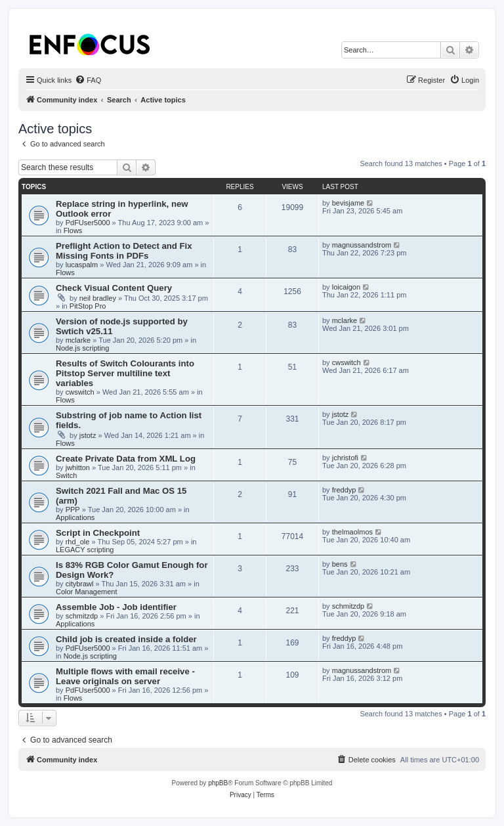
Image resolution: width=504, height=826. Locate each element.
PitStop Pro (88, 306)
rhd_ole (78, 542)
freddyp (344, 490)
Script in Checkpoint (98, 533)
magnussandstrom (362, 245)
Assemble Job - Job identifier (116, 607)
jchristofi (345, 458)
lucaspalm (82, 265)
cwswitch (80, 392)
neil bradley (98, 298)
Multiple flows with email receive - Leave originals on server (125, 676)
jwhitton (78, 467)
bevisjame (348, 203)
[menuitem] (88, 80)
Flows (73, 230)
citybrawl (80, 584)
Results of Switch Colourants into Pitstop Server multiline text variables (125, 373)
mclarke (78, 340)
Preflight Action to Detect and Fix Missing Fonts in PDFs (124, 251)
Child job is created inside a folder (126, 639)
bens (340, 564)
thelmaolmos (352, 532)
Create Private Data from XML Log (126, 459)
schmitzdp (82, 616)
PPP (73, 510)
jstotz (88, 435)
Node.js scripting (82, 348)
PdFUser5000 (88, 223)
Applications (75, 517)
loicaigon (346, 287)
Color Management (87, 592)
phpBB (218, 783)
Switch (66, 475)
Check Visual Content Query (114, 288)
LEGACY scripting (85, 550)
